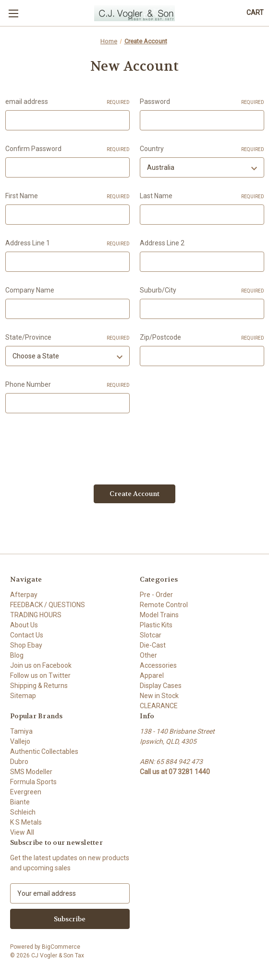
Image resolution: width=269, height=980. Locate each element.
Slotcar (151, 635)
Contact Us (27, 635)
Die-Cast (153, 645)
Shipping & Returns (39, 686)
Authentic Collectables (44, 751)
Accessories (158, 665)
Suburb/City (202, 291)
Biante (20, 802)
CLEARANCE (159, 706)
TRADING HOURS (36, 615)
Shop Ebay (26, 645)
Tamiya (21, 731)
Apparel (152, 675)
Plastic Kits (156, 625)
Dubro (19, 762)
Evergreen (26, 792)
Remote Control (164, 605)
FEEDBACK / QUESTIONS (48, 605)
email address (67, 102)
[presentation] (78, 445)
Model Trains (159, 615)
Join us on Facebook (41, 665)
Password (202, 102)
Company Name (30, 290)
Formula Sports (33, 782)
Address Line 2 (162, 243)
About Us (24, 625)
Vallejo (20, 741)
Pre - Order (156, 595)
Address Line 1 (67, 243)
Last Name (202, 196)
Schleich (23, 812)
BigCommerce (61, 947)
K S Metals (26, 822)
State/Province (67, 338)
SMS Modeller (31, 772)
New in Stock (159, 696)
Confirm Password (67, 149)
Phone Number (67, 385)
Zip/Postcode (202, 338)
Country (202, 149)
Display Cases (161, 686)
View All (22, 832)
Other (148, 655)
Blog (17, 655)
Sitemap (23, 696)
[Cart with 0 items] (255, 13)
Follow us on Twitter (40, 675)
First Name (67, 196)
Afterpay (24, 595)
